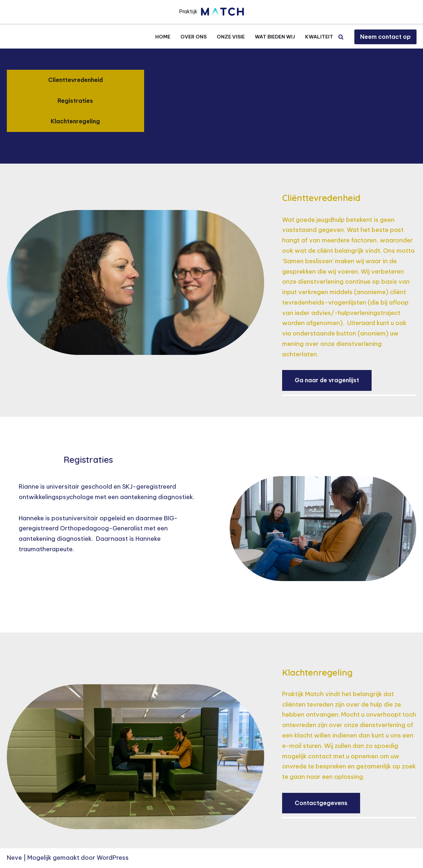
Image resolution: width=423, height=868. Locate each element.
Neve (14, 858)
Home (163, 37)
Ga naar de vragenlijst (327, 381)
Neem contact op (385, 37)
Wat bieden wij (275, 37)
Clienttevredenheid (75, 80)
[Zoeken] (341, 37)
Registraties (75, 101)
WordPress (113, 858)
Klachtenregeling (75, 121)
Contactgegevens (321, 804)
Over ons (194, 37)
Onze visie (231, 37)
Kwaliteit (319, 37)
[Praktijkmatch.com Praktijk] (212, 12)
